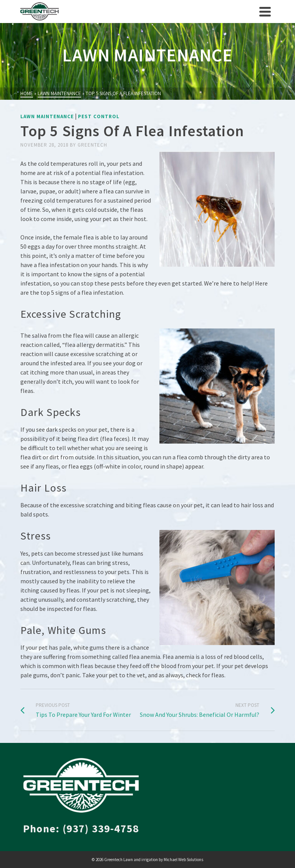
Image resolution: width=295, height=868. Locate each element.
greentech (92, 145)
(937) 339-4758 (101, 828)
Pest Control (99, 116)
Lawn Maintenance (47, 116)
